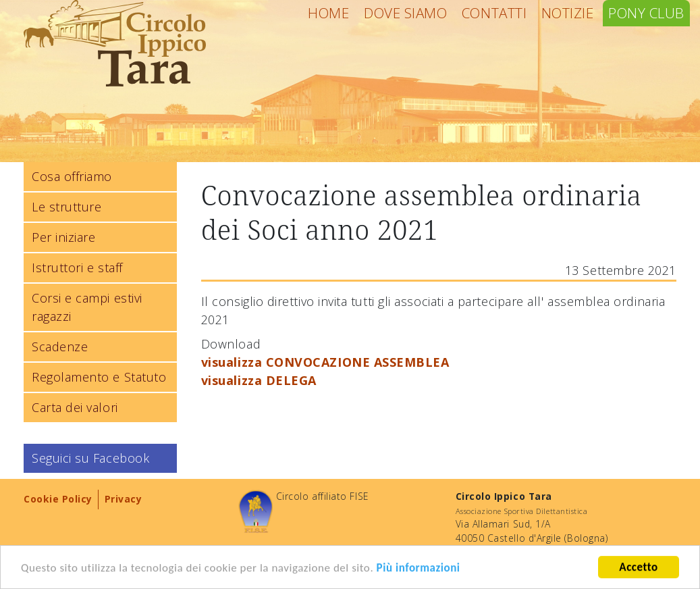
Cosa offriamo (72, 176)
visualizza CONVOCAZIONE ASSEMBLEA (325, 362)
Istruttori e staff (77, 267)
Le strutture (66, 207)
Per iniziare (63, 237)
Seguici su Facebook (90, 458)
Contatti (494, 13)
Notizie (568, 13)
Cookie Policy (58, 499)
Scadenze (60, 347)
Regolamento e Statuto (99, 377)
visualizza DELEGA (259, 380)
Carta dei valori (75, 407)
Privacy (124, 499)
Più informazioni (419, 568)
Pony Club (646, 13)
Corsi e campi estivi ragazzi (87, 307)
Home (328, 13)
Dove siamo (405, 13)
